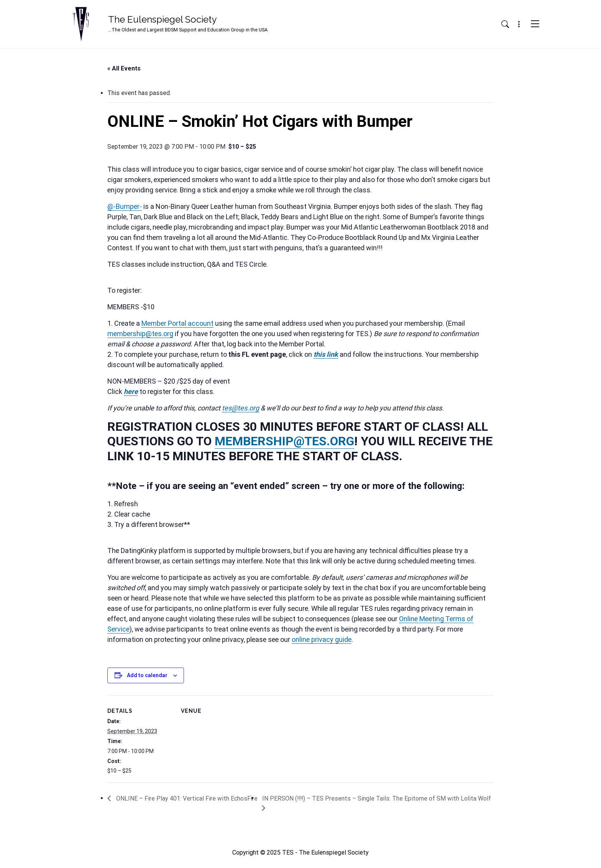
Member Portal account (177, 323)
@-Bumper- (125, 206)
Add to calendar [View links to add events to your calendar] (147, 675)
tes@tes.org (241, 408)
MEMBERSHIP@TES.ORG (284, 441)
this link (326, 354)
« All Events (124, 68)
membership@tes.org (140, 334)
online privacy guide (322, 639)
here (131, 391)
